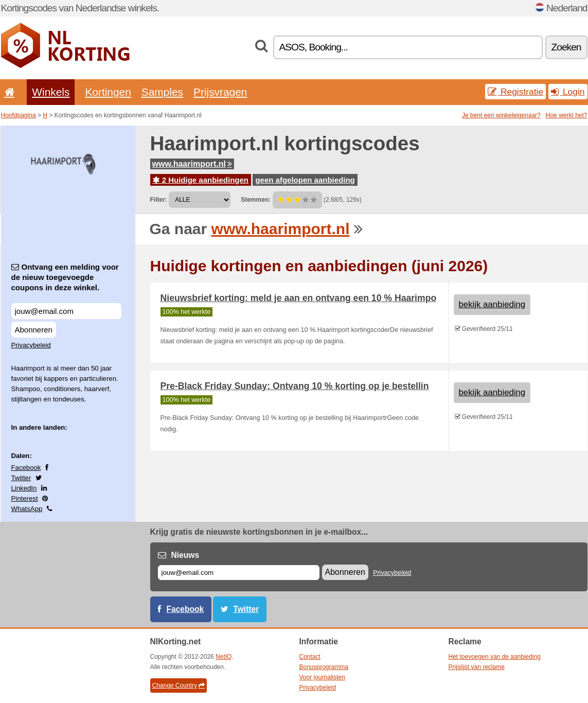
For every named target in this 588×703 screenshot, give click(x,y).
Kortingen (108, 92)
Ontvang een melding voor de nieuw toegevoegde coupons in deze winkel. (65, 277)
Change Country (179, 686)
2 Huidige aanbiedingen (201, 180)
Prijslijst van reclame (477, 667)
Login (568, 92)
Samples (162, 92)
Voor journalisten (322, 677)
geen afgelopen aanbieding (305, 180)
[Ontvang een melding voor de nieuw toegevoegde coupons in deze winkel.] (66, 311)
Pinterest (25, 498)
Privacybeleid (31, 345)
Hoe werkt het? (567, 115)
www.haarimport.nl (192, 164)
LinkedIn (24, 488)
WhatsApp (27, 509)
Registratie (515, 92)
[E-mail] (239, 573)
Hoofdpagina (19, 115)
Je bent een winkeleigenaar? (501, 115)
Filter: (159, 200)
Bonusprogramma (324, 667)
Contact (310, 657)
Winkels (51, 92)
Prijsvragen (220, 92)
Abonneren (34, 330)
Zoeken (566, 47)
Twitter (21, 478)
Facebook (26, 468)
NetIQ (224, 657)
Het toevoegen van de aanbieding (495, 657)
